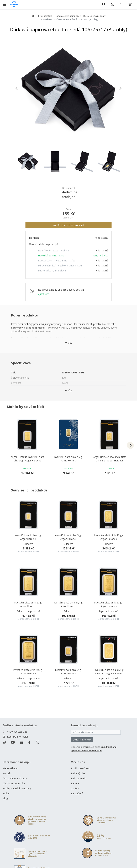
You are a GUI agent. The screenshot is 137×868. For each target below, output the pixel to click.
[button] (23, 88)
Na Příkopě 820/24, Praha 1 (54, 250)
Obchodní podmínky (14, 783)
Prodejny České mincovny (17, 788)
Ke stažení (77, 793)
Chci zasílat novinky (82, 740)
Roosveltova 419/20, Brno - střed (57, 260)
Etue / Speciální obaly (94, 16)
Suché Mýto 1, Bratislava (52, 270)
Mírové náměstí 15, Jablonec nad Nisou (60, 265)
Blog (5, 798)
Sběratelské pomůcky (68, 16)
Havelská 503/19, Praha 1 (52, 255)
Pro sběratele (45, 16)
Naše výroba (78, 773)
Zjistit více (44, 294)
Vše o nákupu (10, 768)
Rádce (6, 793)
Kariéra (75, 783)
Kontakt (7, 773)
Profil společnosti (81, 768)
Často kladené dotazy (15, 778)
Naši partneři (78, 778)
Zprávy (75, 788)
